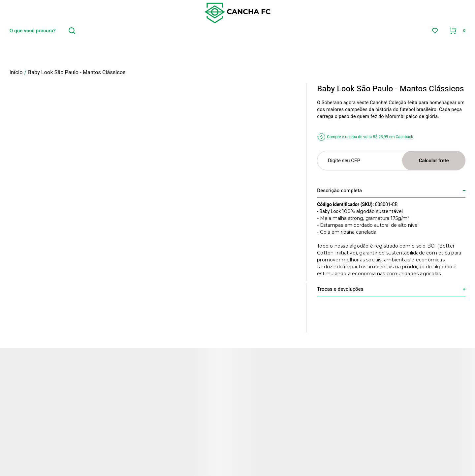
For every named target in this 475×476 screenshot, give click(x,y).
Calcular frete (434, 161)
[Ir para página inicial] (16, 73)
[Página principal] (237, 13)
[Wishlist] (435, 31)
